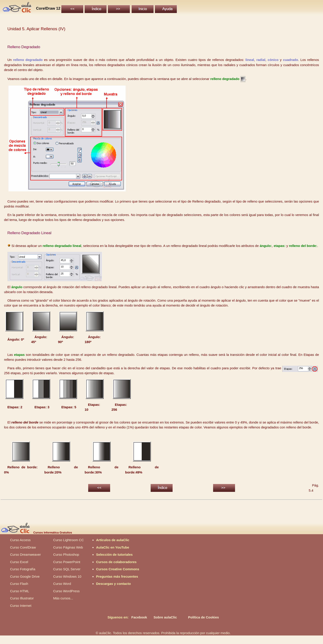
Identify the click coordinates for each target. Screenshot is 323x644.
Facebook (139, 617)
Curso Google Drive (25, 576)
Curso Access (20, 540)
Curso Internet (21, 606)
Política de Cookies (203, 617)
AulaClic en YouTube (113, 547)
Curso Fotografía (23, 569)
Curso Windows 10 (67, 576)
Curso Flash (19, 584)
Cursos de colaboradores (116, 562)
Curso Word (62, 584)
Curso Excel (19, 562)
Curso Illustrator (22, 598)
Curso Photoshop (66, 554)
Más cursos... (63, 598)
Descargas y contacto (113, 584)
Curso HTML (20, 591)
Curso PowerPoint (67, 562)
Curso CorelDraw (23, 547)
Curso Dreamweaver (26, 554)
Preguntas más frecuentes (117, 576)
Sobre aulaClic (165, 617)
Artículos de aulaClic (113, 540)
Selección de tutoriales (114, 554)
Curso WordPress (66, 591)
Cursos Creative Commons (118, 569)
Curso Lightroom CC (69, 540)
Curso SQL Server (67, 569)
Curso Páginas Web (68, 547)
